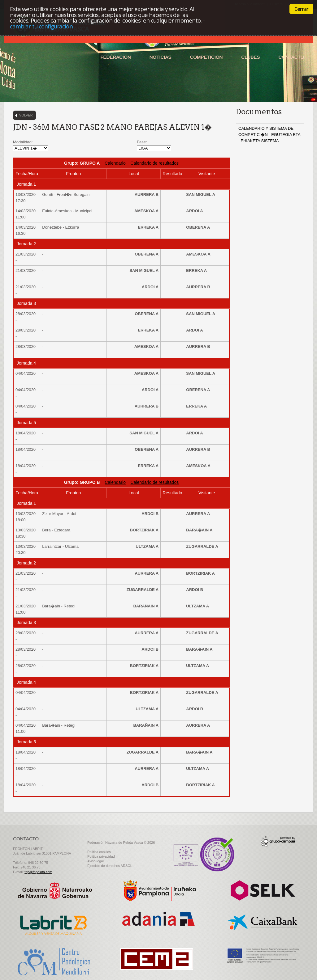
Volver (26, 115)
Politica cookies (99, 852)
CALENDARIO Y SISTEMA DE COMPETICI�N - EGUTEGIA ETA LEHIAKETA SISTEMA (269, 135)
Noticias (161, 57)
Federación (115, 57)
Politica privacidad (101, 856)
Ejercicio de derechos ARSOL (110, 866)
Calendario (115, 163)
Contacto (291, 57)
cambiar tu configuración (41, 26)
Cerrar (301, 9)
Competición (206, 57)
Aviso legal (96, 861)
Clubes (250, 57)
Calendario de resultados (154, 163)
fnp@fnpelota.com (38, 872)
